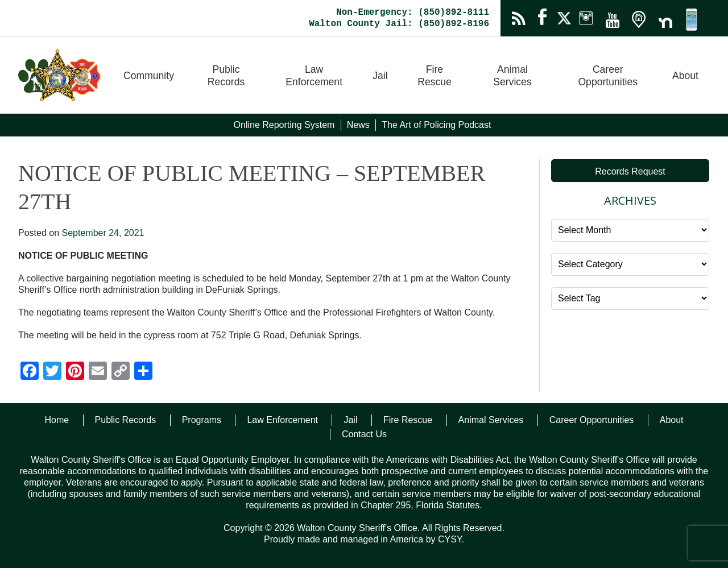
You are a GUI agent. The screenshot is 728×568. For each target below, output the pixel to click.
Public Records (226, 76)
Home (57, 420)
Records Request (630, 171)
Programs (202, 420)
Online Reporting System (284, 125)
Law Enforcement (314, 76)
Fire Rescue (435, 76)
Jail (380, 76)
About (685, 76)
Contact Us (364, 434)
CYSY (450, 539)
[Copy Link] (121, 372)
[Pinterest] (75, 372)
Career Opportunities (608, 76)
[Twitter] (52, 372)
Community (149, 76)
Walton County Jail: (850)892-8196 (399, 24)
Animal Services (512, 76)
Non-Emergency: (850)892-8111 (413, 13)
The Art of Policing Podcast (436, 125)
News (358, 125)
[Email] (98, 372)
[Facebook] (30, 372)
